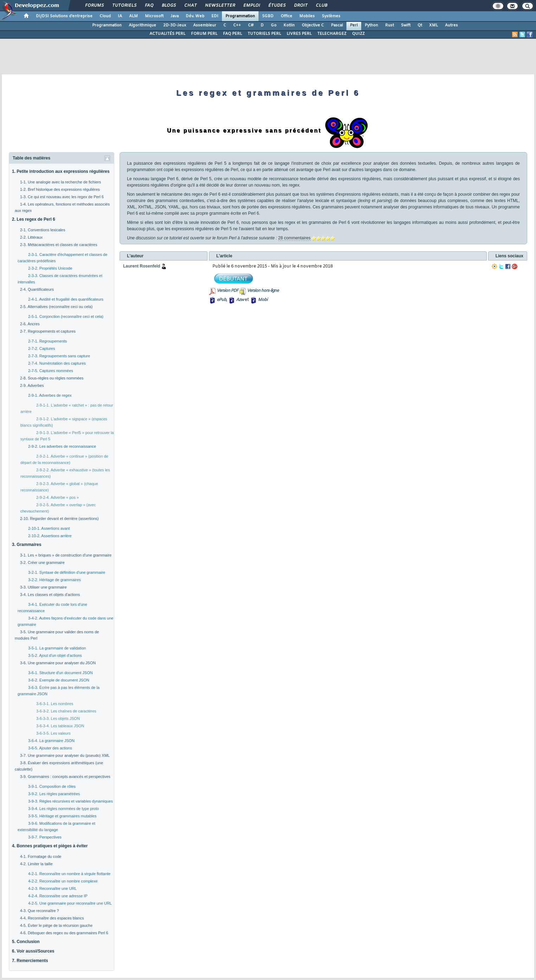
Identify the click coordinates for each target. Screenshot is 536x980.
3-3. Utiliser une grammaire (43, 587)
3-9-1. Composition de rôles (52, 786)
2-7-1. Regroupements (47, 341)
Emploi (251, 6)
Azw (240, 300)
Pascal (337, 25)
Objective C (313, 25)
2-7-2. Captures (42, 348)
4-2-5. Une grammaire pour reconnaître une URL (70, 903)
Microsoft (154, 16)
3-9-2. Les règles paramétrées (54, 794)
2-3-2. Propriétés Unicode (50, 268)
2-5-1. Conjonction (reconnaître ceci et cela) (66, 316)
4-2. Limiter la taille (36, 864)
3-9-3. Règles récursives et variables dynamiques (71, 801)
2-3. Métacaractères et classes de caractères (59, 245)
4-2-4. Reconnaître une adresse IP (58, 896)
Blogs (168, 6)
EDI (215, 16)
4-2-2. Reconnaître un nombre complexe (63, 881)
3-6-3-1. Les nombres (55, 704)
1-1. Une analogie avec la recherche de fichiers (60, 182)
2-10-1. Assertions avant (49, 528)
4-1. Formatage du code (41, 856)
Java (175, 16)
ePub (221, 300)
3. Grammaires (27, 545)
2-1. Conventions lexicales (43, 230)
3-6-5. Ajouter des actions (50, 748)
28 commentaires (294, 238)
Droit (300, 6)
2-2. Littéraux (31, 237)
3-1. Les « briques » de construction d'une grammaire (66, 555)
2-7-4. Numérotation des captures (57, 363)
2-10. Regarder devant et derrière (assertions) (59, 519)
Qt (420, 25)
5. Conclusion (26, 942)
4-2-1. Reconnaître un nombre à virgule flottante (69, 874)
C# (251, 25)
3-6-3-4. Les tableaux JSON (60, 726)
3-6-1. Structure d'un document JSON (60, 673)
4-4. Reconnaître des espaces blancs (52, 918)
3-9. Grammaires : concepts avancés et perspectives (65, 777)
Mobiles (307, 16)
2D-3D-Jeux (175, 25)
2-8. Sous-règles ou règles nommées (52, 378)
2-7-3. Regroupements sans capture (59, 356)
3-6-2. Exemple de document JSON (59, 680)
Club (321, 6)
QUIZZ (358, 34)
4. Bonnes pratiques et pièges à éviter (50, 846)
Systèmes (331, 16)
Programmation (240, 16)
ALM (133, 16)
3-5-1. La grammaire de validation (57, 648)
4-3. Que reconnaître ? (40, 911)
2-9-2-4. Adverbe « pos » (58, 497)
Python (371, 25)
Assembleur (205, 25)
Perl (354, 25)
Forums (94, 6)
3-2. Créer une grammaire (42, 563)
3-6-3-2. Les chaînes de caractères (66, 711)
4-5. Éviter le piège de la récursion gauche (56, 925)
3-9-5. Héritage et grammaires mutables (62, 816)
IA (120, 16)
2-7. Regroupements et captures (48, 331)
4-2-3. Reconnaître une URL (52, 888)
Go (274, 25)
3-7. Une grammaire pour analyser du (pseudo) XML (65, 755)
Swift (406, 25)
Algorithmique (142, 25)
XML (433, 25)
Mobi (263, 300)
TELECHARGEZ (332, 34)
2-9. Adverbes (32, 385)
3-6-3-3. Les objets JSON (58, 718)
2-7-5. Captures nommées (51, 371)
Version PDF (227, 291)
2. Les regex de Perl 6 (34, 219)
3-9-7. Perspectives (45, 837)
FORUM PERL (204, 34)
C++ (237, 25)
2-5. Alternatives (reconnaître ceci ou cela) (56, 307)
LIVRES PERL (299, 34)
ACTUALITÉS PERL (167, 34)
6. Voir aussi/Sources (33, 951)
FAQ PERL (232, 34)
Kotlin (289, 25)
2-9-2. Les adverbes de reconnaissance (62, 446)
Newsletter (220, 6)
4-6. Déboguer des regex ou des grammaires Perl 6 (64, 933)
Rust (390, 25)
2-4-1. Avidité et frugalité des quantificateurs (66, 299)
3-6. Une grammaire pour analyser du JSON (58, 663)
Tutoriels (124, 6)
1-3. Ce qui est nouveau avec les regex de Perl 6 (62, 197)
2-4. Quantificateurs (37, 289)
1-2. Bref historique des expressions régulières (60, 189)
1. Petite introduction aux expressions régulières (61, 171)
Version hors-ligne (263, 291)
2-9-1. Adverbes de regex (50, 395)
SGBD (268, 16)
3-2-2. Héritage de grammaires (55, 580)
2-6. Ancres (30, 324)
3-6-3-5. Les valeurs (53, 733)
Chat (190, 6)
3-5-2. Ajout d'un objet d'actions (55, 655)
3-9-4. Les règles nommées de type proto (63, 809)
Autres (451, 25)
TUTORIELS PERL (264, 34)
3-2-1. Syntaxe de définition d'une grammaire (67, 572)
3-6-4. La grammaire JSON (51, 741)
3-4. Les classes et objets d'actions (50, 595)
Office (286, 16)
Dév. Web (195, 16)
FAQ (149, 6)
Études (277, 6)
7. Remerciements (30, 961)
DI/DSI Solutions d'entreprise (64, 16)
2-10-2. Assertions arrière (50, 536)
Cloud (105, 16)
